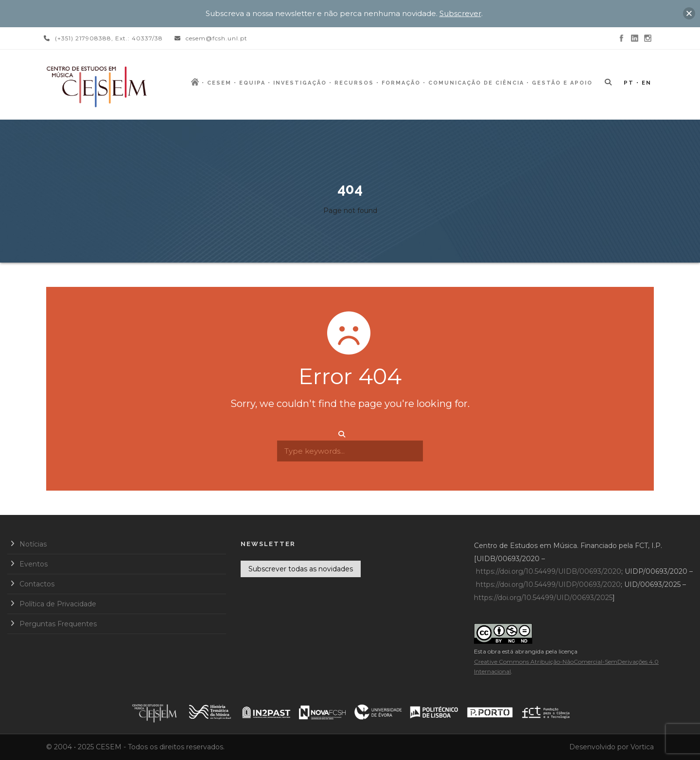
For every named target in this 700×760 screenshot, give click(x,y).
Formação (401, 83)
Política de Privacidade (58, 604)
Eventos (34, 564)
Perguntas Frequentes (58, 624)
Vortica (642, 747)
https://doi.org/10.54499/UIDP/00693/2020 (548, 584)
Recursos (354, 83)
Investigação (300, 83)
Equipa (252, 83)
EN (647, 83)
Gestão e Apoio (562, 83)
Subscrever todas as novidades (301, 569)
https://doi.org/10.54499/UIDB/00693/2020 (549, 571)
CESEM (219, 83)
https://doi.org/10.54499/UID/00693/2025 (543, 598)
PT (629, 83)
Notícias (33, 544)
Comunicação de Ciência (476, 83)
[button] (689, 13)
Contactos (37, 584)
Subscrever (460, 13)
